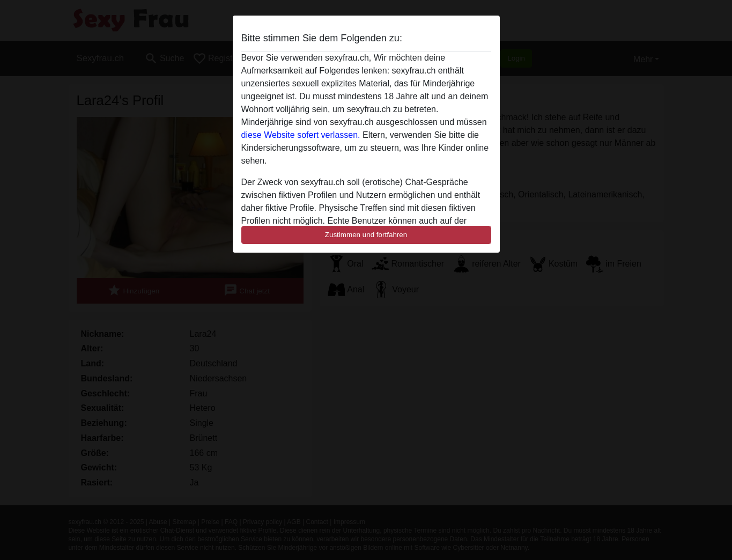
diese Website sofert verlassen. (301, 135)
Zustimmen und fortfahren (366, 235)
